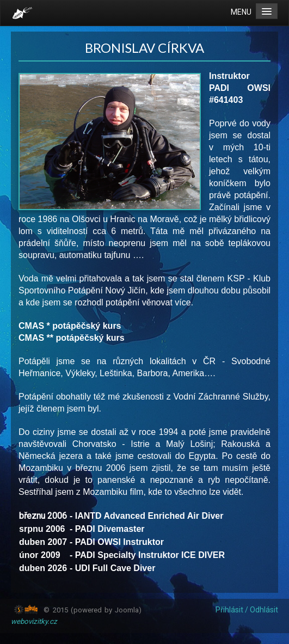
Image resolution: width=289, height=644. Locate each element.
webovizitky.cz (34, 621)
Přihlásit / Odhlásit (247, 610)
